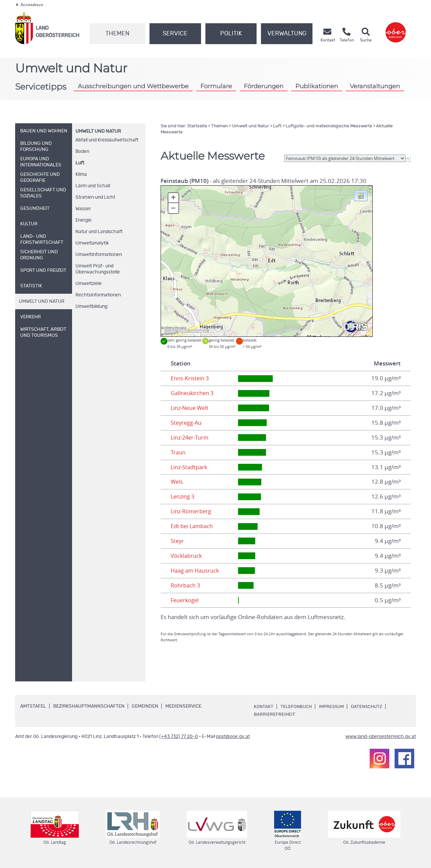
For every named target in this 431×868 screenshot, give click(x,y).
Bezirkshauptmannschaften (89, 706)
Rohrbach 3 (186, 585)
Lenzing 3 (183, 496)
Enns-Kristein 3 (190, 378)
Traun (178, 452)
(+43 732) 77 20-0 (179, 737)
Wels (177, 482)
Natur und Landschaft (99, 232)
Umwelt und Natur (98, 131)
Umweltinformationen (99, 255)
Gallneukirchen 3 (193, 393)
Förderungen (264, 86)
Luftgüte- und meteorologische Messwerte (329, 126)
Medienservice (183, 706)
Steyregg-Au (187, 423)
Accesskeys (30, 5)
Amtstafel (33, 706)
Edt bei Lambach (192, 526)
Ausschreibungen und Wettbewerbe (133, 86)
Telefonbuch (297, 707)
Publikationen (317, 86)
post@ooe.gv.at (233, 737)
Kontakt (264, 707)
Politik (231, 34)
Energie (84, 220)
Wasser (83, 209)
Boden (82, 152)
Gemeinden (145, 706)
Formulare (216, 86)
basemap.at (198, 331)
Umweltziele (89, 284)
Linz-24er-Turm (191, 438)
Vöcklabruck (187, 556)
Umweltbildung (91, 307)
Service (175, 34)
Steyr (178, 541)
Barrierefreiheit (275, 714)
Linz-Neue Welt (191, 408)
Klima (81, 174)
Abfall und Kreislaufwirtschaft (107, 140)
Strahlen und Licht (95, 197)
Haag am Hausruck (195, 571)
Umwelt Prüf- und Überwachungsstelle (98, 269)
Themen (117, 34)
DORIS (183, 331)
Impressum (334, 707)
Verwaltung (287, 34)
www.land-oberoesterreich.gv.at (381, 737)
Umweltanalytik (92, 243)
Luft (80, 163)
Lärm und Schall (93, 186)
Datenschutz (371, 707)
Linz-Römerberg (192, 511)
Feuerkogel (186, 600)
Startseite (197, 126)
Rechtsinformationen (98, 295)
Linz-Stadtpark (189, 467)
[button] (361, 195)
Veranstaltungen (375, 86)
